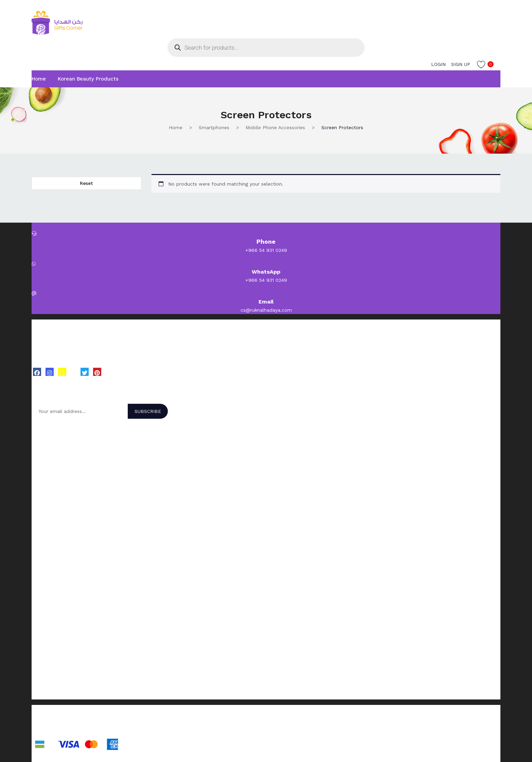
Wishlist (40, 601)
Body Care (43, 531)
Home (39, 79)
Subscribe (148, 411)
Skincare (41, 522)
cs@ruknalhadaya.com (266, 310)
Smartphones (214, 127)
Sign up (461, 64)
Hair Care (42, 513)
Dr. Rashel (43, 470)
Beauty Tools (47, 549)
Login (438, 64)
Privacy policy (47, 696)
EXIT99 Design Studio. (123, 729)
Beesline (41, 479)
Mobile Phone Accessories (275, 127)
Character (43, 461)
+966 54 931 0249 (266, 250)
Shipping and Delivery (56, 678)
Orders (39, 583)
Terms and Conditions (57, 669)
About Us (42, 626)
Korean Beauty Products (88, 79)
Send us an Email (51, 635)
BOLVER (41, 444)
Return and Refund (53, 687)
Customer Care (49, 644)
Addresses (43, 592)
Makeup (40, 540)
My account (45, 574)
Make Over (43, 452)
